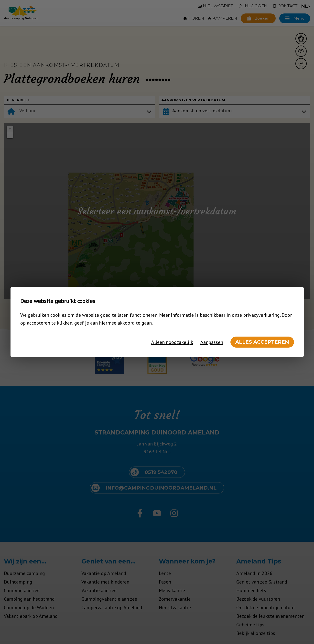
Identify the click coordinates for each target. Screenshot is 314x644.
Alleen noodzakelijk (172, 342)
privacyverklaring (261, 315)
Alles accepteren (262, 342)
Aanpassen (212, 342)
